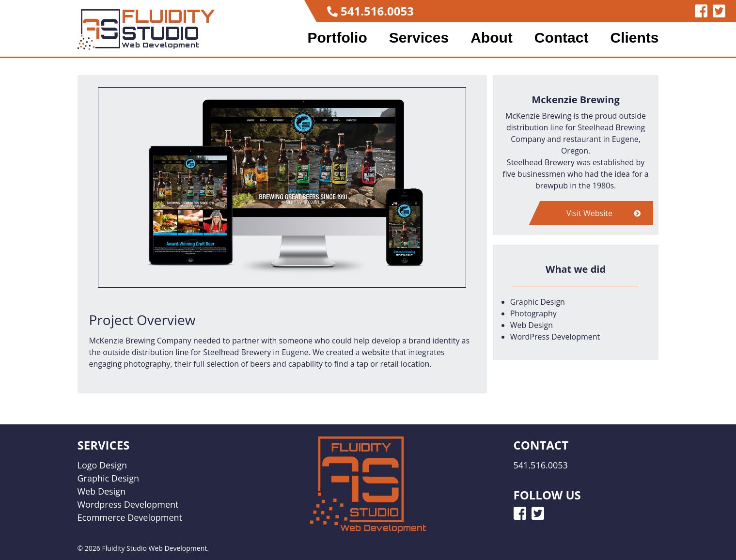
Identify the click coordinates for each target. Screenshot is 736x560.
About (492, 38)
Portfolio (337, 38)
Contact (562, 38)
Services (419, 38)
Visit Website (603, 213)
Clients (634, 38)
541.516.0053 (377, 11)
